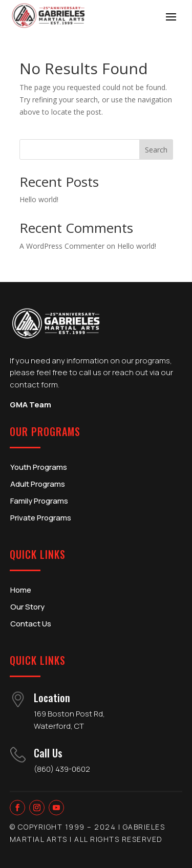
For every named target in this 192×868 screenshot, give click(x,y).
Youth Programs (39, 467)
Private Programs (41, 518)
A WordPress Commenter (62, 246)
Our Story (27, 607)
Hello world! (39, 199)
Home (21, 590)
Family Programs (39, 501)
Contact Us (31, 624)
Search (156, 150)
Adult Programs (38, 484)
